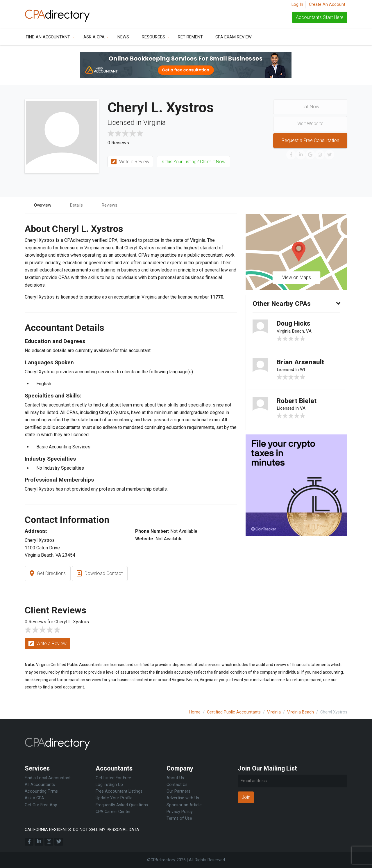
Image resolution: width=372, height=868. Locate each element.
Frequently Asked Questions (122, 805)
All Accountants (40, 785)
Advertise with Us (183, 798)
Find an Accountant (48, 37)
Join (246, 797)
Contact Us (177, 785)
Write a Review (130, 162)
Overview (44, 205)
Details (79, 205)
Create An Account (327, 5)
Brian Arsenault (301, 364)
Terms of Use (179, 818)
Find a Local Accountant (48, 778)
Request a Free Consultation (310, 140)
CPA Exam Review (234, 37)
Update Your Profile (114, 798)
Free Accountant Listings (119, 791)
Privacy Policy (180, 812)
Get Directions (48, 574)
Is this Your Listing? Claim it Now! (193, 162)
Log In (297, 5)
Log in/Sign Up (109, 785)
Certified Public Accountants (234, 712)
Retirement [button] (190, 37)
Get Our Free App (41, 805)
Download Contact (100, 574)
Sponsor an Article (184, 805)
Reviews (114, 205)
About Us (175, 778)
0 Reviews (118, 143)
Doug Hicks (295, 325)
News (123, 37)
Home (195, 712)
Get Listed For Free (113, 778)
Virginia (274, 712)
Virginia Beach (301, 712)
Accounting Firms (41, 791)
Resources (153, 37)
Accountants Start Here (320, 17)
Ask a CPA (94, 37)
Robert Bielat (298, 404)
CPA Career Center (113, 812)
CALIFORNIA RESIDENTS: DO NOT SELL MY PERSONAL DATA (82, 830)
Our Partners (178, 791)
